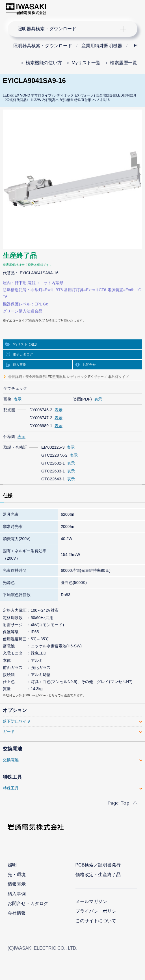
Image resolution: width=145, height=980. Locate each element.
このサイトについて (96, 921)
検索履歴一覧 (124, 63)
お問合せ (89, 365)
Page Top (119, 803)
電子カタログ (23, 354)
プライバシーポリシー (98, 911)
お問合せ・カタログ (28, 903)
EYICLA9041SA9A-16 (39, 273)
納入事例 (20, 365)
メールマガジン (91, 901)
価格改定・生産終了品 (98, 875)
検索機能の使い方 (44, 63)
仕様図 (9, 436)
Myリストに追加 (25, 344)
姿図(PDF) (83, 399)
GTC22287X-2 (54, 455)
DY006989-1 (41, 426)
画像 (7, 399)
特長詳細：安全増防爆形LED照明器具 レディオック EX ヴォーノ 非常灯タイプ (69, 377)
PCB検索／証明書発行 (98, 865)
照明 (12, 865)
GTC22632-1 (53, 463)
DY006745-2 (41, 410)
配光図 (9, 410)
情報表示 (17, 884)
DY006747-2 (41, 418)
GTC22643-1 (53, 479)
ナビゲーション (67, 29)
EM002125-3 (53, 447)
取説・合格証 (15, 447)
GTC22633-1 (53, 471)
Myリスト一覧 (86, 63)
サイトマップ (133, 9)
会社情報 (17, 913)
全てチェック (15, 388)
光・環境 (17, 875)
